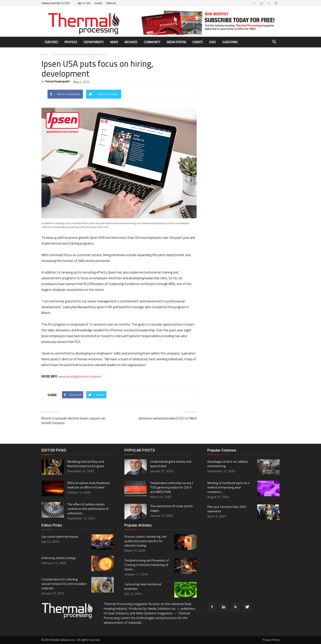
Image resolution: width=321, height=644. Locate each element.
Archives (131, 42)
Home (45, 54)
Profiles (71, 42)
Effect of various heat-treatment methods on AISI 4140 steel (88, 485)
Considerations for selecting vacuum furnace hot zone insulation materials (64, 584)
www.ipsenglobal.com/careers (80, 376)
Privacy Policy (271, 640)
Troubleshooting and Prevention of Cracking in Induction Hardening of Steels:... (147, 565)
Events (198, 42)
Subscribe (230, 42)
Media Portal (177, 42)
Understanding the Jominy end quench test (171, 464)
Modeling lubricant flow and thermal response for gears (86, 464)
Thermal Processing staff (57, 81)
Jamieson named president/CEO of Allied (168, 418)
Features (51, 42)
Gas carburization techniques (60, 537)
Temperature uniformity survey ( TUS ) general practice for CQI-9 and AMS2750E (172, 487)
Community (152, 42)
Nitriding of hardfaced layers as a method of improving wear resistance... (228, 487)
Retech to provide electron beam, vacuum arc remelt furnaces (74, 421)
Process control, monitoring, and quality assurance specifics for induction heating (145, 541)
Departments (94, 42)
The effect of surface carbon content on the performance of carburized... (88, 509)
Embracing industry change (59, 558)
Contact (98, 3)
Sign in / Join (84, 3)
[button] (274, 42)
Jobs (213, 42)
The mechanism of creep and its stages (172, 508)
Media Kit (111, 3)
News (114, 42)
